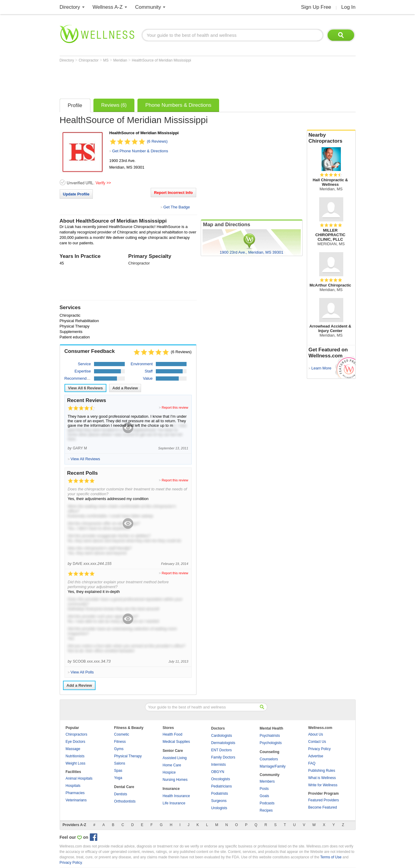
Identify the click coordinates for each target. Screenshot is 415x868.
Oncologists (221, 779)
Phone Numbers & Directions (178, 105)
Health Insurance (176, 796)
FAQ (312, 763)
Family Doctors (223, 757)
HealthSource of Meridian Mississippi (161, 60)
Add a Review (125, 388)
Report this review (175, 407)
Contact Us (317, 742)
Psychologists (271, 743)
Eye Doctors (75, 742)
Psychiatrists (270, 736)
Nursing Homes (175, 780)
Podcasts (267, 803)
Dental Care (124, 787)
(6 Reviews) (157, 141)
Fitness (120, 742)
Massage (73, 749)
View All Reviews (86, 388)
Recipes (266, 810)
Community (148, 7)
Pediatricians (222, 786)
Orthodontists (125, 801)
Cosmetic (122, 734)
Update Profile (76, 194)
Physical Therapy (128, 756)
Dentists (121, 794)
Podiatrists (220, 794)
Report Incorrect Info (173, 193)
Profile (75, 105)
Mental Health (272, 728)
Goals (264, 796)
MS (106, 60)
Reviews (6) (114, 105)
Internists (219, 765)
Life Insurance (174, 803)
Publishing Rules (322, 771)
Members (267, 781)
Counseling (270, 752)
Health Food (173, 734)
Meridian (121, 60)
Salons (120, 763)
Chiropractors (77, 734)
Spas (118, 771)
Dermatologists (223, 743)
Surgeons (219, 801)
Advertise (316, 756)
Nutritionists (75, 756)
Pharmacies (75, 793)
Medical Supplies (176, 742)
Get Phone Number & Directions (140, 151)
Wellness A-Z (108, 7)
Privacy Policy (320, 749)
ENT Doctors (222, 750)
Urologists (219, 808)
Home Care (172, 765)
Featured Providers (324, 800)
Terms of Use (331, 857)
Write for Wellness (323, 785)
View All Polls (82, 672)
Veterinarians (76, 800)
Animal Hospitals (79, 778)
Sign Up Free (316, 7)
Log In (348, 7)
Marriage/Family (273, 766)
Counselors (269, 759)
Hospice (169, 772)
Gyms (119, 749)
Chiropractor (89, 60)
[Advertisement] (169, 79)
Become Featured (323, 807)
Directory (70, 7)
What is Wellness (322, 778)
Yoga (118, 778)
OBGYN (218, 772)
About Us (316, 734)
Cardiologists (222, 736)
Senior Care (173, 751)
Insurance (171, 789)
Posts (264, 789)
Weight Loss (76, 763)
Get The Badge (177, 207)
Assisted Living (175, 758)
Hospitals (73, 786)
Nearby (331, 138)
